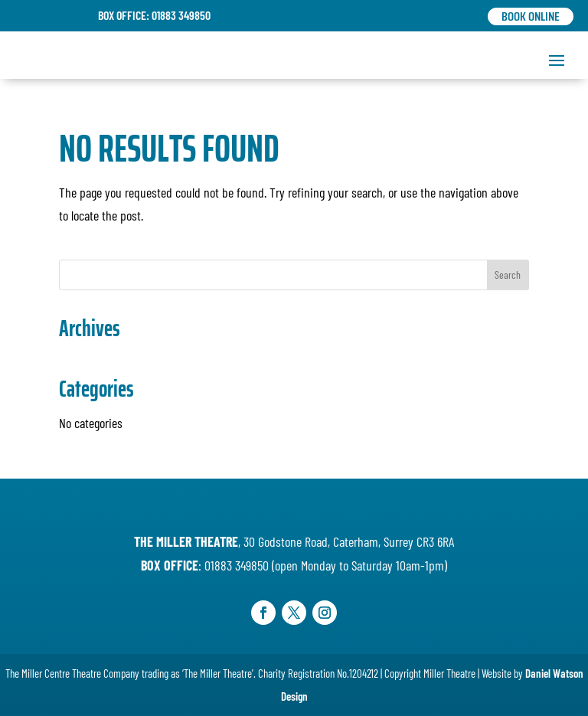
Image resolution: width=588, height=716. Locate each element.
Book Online (531, 16)
